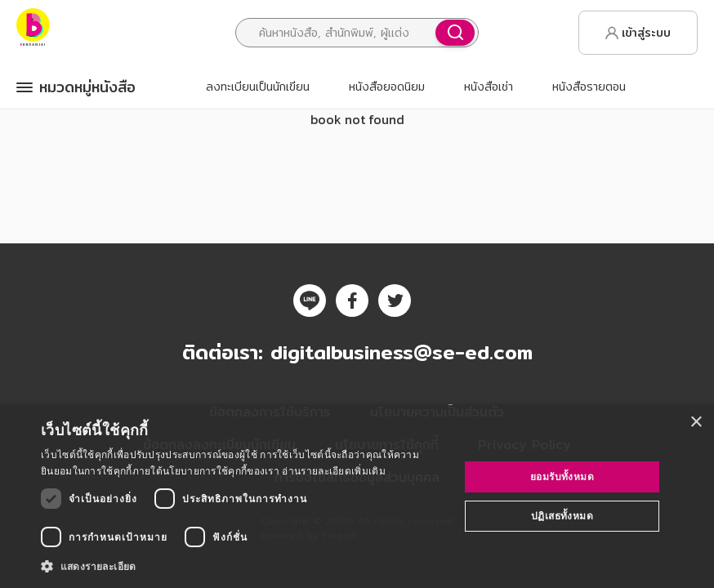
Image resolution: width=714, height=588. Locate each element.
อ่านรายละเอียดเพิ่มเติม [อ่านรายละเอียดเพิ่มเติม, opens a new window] (333, 471)
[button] (244, 566)
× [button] (696, 423)
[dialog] (357, 497)
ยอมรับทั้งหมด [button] (562, 477)
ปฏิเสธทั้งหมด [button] (562, 516)
